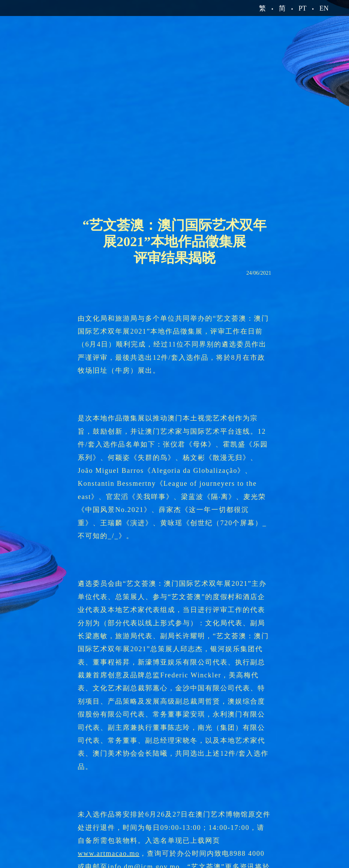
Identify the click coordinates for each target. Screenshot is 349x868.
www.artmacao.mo (109, 853)
